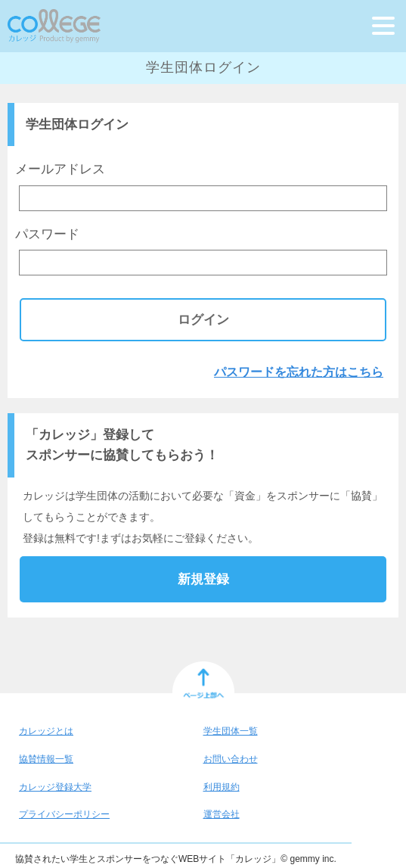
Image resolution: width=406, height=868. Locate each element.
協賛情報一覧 (46, 759)
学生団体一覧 (231, 731)
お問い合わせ (231, 759)
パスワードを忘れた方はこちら (299, 372)
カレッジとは (46, 731)
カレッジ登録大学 (55, 787)
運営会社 (222, 814)
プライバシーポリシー (64, 814)
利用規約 (222, 787)
